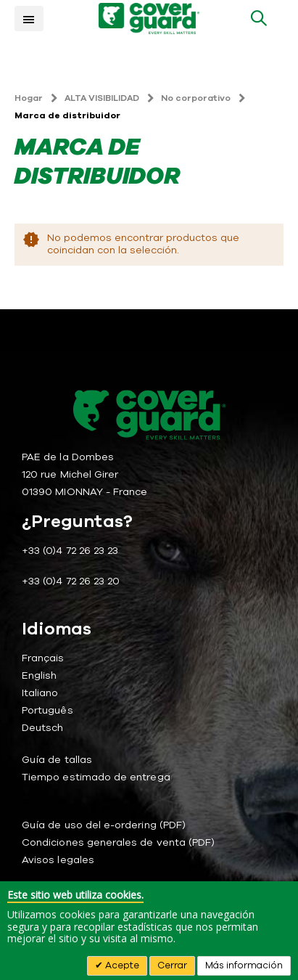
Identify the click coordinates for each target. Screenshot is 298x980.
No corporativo (196, 98)
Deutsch (42, 728)
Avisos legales (58, 860)
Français (43, 658)
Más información (244, 965)
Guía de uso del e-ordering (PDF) (104, 825)
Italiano (40, 693)
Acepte (121, 965)
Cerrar (172, 965)
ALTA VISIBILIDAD (102, 98)
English (39, 675)
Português (47, 710)
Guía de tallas (57, 760)
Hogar (29, 98)
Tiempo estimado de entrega (96, 777)
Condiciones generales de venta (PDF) (118, 842)
